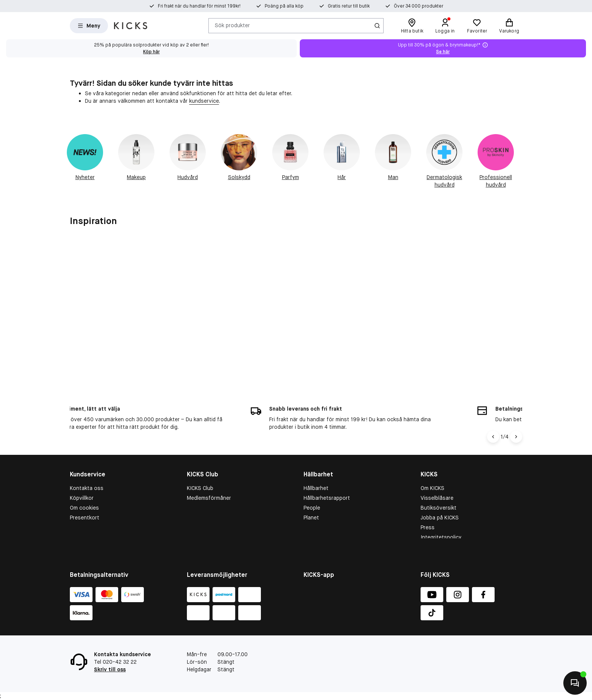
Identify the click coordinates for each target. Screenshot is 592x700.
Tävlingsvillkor (87, 515)
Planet (311, 505)
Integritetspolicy (441, 524)
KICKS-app (434, 534)
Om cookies (84, 495)
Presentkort (85, 505)
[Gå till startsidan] (131, 26)
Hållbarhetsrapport (327, 485)
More (310, 524)
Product (313, 515)
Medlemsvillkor (205, 495)
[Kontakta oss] (575, 683)
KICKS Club (200, 475)
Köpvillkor (82, 485)
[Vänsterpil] (493, 424)
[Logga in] (445, 26)
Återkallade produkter (96, 524)
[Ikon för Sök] (377, 26)
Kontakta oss (87, 475)
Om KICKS (432, 475)
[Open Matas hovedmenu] (89, 26)
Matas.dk (432, 544)
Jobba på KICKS (440, 505)
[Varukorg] (509, 26)
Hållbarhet (316, 475)
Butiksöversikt (439, 495)
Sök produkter (232, 25)
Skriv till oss (110, 669)
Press (428, 515)
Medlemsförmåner (209, 485)
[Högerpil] (516, 424)
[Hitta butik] (412, 26)
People (312, 495)
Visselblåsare (437, 485)
